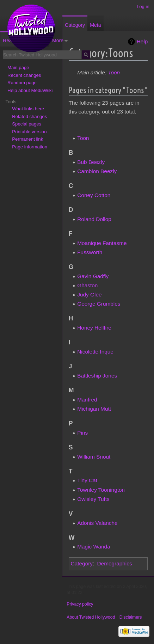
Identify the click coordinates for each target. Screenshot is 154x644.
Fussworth (90, 252)
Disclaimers (131, 617)
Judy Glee (89, 295)
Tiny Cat (87, 480)
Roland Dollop (94, 219)
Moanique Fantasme (102, 243)
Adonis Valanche (97, 523)
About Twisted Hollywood (91, 617)
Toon (114, 72)
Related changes (29, 116)
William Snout (94, 457)
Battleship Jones (97, 376)
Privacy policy (80, 604)
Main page (18, 68)
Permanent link (27, 139)
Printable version (29, 132)
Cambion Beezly (97, 171)
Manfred (87, 400)
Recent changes (24, 75)
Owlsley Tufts (93, 499)
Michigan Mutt (94, 409)
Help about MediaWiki (30, 90)
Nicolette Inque (95, 352)
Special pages (27, 124)
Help (142, 41)
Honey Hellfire (94, 328)
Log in (143, 7)
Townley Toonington (101, 490)
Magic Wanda (94, 547)
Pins (82, 433)
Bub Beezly (91, 162)
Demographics (114, 563)
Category (82, 563)
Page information (30, 147)
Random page (22, 83)
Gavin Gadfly (93, 276)
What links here (28, 109)
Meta (95, 25)
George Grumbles (99, 304)
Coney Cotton (94, 195)
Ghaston (87, 285)
